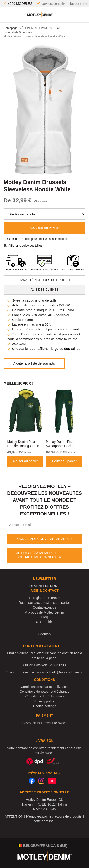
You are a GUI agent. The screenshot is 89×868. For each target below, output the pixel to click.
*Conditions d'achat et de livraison (44, 687)
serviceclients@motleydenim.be (65, 4)
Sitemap (44, 634)
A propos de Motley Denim (44, 612)
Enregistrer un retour (44, 598)
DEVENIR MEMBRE (45, 586)
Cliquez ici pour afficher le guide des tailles (46, 349)
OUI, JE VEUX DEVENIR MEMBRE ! (44, 539)
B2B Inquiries (44, 622)
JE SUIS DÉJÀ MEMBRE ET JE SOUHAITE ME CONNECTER (40, 555)
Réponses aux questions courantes (44, 603)
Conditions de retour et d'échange (45, 692)
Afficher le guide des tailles (26, 246)
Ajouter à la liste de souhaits (34, 363)
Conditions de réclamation (45, 696)
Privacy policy (45, 701)
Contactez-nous (44, 607)
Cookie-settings (44, 706)
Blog (44, 617)
